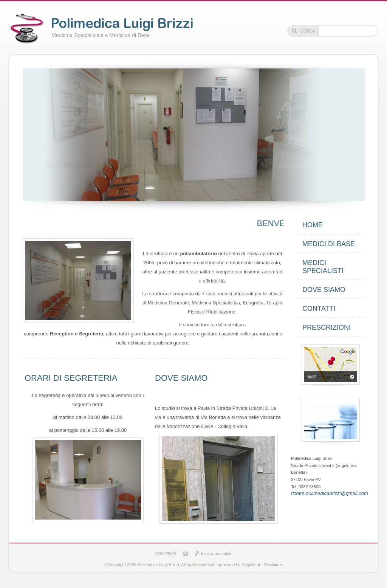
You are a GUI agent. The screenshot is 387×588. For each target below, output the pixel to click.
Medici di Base (329, 244)
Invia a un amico (216, 554)
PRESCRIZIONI (327, 327)
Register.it (251, 565)
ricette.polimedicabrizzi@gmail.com (328, 493)
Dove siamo (324, 290)
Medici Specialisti (323, 267)
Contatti (319, 309)
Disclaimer (273, 565)
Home (313, 225)
